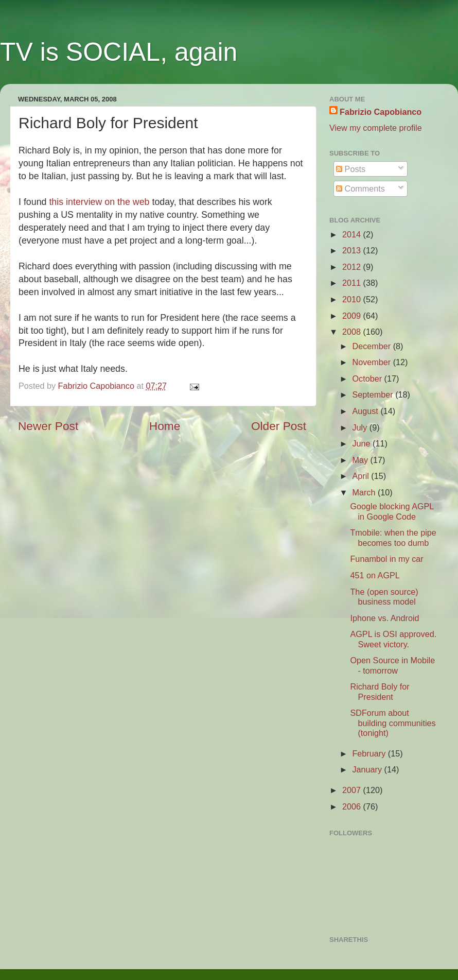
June (362, 443)
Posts (351, 169)
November (372, 362)
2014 (353, 234)
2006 (353, 806)
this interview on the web (99, 202)
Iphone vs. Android (384, 618)
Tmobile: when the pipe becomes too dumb (393, 537)
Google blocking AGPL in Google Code (392, 511)
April (362, 476)
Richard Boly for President (380, 691)
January (368, 769)
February (370, 753)
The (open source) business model (384, 597)
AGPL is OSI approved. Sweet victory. (393, 639)
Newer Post (48, 426)
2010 (353, 299)
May (361, 460)
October (368, 379)
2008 (353, 332)
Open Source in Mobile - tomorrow (392, 665)
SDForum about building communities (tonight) (393, 723)
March (365, 492)
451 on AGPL (375, 575)
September (374, 394)
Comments (360, 188)
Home (165, 426)
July (360, 427)
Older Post (279, 426)
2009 (353, 316)
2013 (353, 250)
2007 (353, 790)
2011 (353, 283)
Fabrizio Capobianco (98, 386)
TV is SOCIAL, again (119, 52)
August (366, 411)
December (372, 346)
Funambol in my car (386, 559)
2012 (353, 267)
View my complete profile (376, 128)
